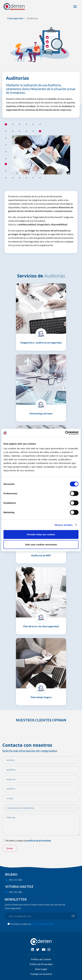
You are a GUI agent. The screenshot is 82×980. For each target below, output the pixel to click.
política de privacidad (42, 924)
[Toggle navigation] (75, 7)
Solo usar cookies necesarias (41, 544)
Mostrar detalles (64, 525)
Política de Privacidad (41, 964)
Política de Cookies (41, 959)
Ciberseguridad (15, 18)
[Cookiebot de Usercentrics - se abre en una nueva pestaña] (65, 433)
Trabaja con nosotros (41, 974)
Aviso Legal (41, 969)
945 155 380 (15, 880)
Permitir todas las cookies (41, 534)
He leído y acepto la (16, 840)
